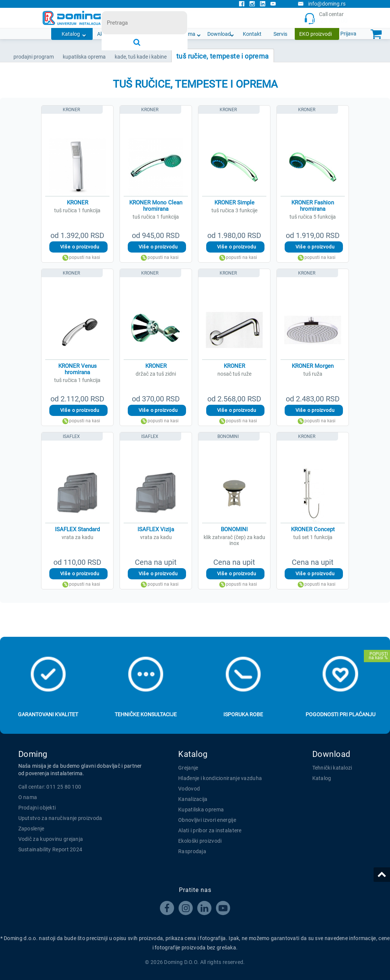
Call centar (326, 18)
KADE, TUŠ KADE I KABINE (141, 57)
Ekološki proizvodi (200, 841)
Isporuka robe (243, 714)
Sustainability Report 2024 (50, 849)
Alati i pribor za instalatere (210, 830)
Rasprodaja (192, 851)
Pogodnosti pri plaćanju (341, 714)
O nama (186, 34)
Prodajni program (34, 57)
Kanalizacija (193, 799)
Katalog (71, 34)
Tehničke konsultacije (146, 714)
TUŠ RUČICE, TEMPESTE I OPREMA (223, 56)
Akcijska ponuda (116, 34)
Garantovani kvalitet (48, 714)
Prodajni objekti (37, 808)
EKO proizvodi (315, 34)
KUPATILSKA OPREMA (84, 57)
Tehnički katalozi (332, 768)
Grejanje (188, 768)
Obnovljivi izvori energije (207, 820)
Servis (280, 34)
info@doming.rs (322, 4)
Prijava (348, 34)
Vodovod (189, 789)
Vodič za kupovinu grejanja (51, 839)
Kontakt (252, 34)
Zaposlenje (31, 829)
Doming (33, 754)
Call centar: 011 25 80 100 (50, 787)
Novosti (156, 34)
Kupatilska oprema (201, 810)
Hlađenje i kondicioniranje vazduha (220, 778)
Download (219, 34)
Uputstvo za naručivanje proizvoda (60, 818)
